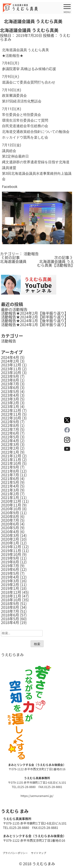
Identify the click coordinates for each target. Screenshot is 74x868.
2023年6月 (10, 388)
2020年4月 (10, 532)
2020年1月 (10, 543)
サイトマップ (39, 853)
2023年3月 (10, 399)
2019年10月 (11, 554)
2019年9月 (10, 558)
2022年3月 (10, 444)
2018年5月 (10, 619)
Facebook (10, 187)
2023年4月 (10, 395)
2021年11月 (11, 460)
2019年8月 (10, 562)
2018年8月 (10, 607)
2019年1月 (10, 588)
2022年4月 (10, 441)
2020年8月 (10, 516)
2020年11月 (11, 505)
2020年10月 (11, 509)
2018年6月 (10, 615)
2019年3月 (10, 581)
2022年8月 (10, 425)
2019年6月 (10, 569)
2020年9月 (10, 513)
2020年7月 (10, 520)
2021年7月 (10, 475)
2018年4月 (10, 622)
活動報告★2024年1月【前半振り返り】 (35, 325)
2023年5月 (10, 391)
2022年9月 (10, 422)
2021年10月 (11, 463)
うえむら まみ (15, 811)
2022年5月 (10, 437)
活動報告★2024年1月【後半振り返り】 (35, 321)
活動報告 (31, 254)
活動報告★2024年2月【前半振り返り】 (35, 317)
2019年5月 (10, 573)
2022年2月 (10, 448)
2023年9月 (10, 376)
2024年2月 (10, 361)
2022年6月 (10, 433)
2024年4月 (10, 357)
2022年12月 (11, 410)
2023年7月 (10, 384)
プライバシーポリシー (15, 853)
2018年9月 (10, 603)
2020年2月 (10, 539)
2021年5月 (10, 482)
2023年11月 (11, 369)
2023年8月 (10, 380)
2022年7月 (10, 429)
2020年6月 (10, 524)
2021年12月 (11, 456)
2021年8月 (10, 471)
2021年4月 (10, 486)
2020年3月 (10, 535)
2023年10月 (11, 373)
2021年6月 (10, 479)
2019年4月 (10, 577)
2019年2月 (10, 585)
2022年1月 (10, 452)
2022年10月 (11, 418)
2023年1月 (10, 406)
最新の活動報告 (14, 309)
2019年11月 (11, 551)
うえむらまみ (12, 655)
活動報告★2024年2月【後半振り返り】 (35, 313)
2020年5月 (10, 528)
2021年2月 (10, 494)
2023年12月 (11, 365)
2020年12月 (11, 501)
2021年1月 (10, 497)
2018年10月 (11, 600)
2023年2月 (10, 403)
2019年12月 (11, 547)
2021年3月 (10, 490)
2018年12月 (11, 592)
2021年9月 (10, 467)
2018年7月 (10, 611)
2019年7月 (10, 566)
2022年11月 (11, 414)
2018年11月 (11, 596)
